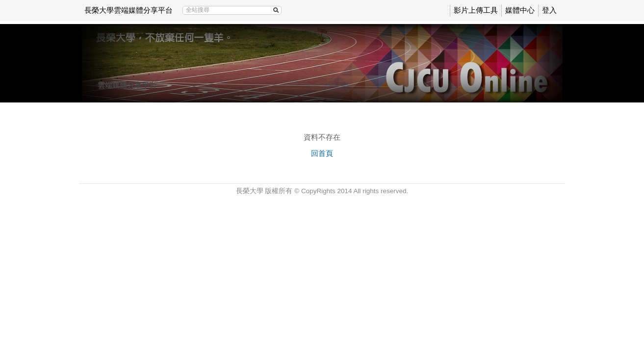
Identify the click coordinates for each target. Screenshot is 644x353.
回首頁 (322, 153)
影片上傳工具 (476, 10)
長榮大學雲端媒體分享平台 (129, 10)
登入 (549, 10)
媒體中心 (520, 10)
